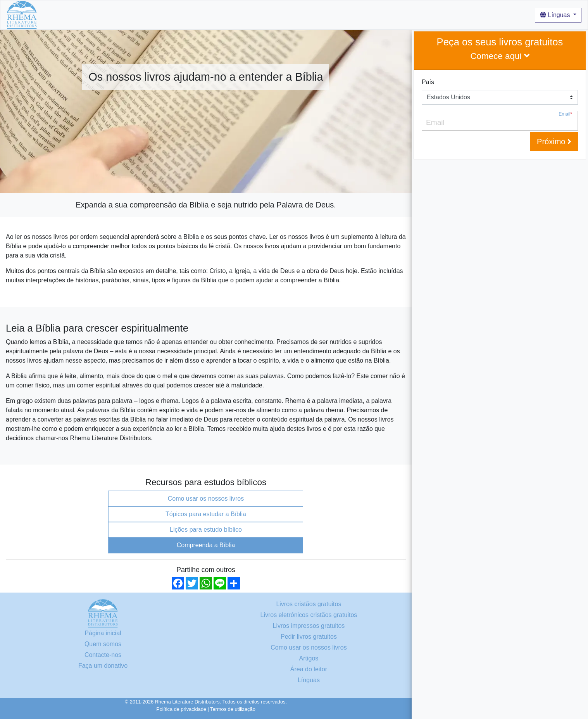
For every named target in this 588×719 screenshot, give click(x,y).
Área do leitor (309, 669)
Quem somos (176, 15)
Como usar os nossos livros (239, 15)
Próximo (554, 142)
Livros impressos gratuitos (309, 626)
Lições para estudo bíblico (206, 530)
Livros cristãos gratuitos (119, 15)
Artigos (293, 15)
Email (565, 114)
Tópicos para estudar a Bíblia (206, 514)
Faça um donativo (103, 666)
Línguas (556, 15)
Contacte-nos (103, 655)
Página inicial (62, 15)
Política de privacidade (181, 709)
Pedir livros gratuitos (309, 637)
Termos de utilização (233, 709)
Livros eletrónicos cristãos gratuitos (309, 615)
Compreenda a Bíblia (206, 545)
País (428, 82)
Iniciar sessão (328, 15)
